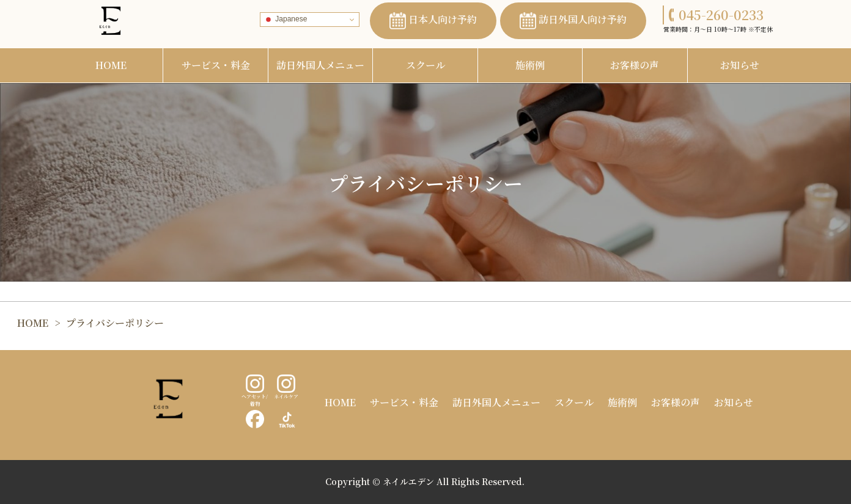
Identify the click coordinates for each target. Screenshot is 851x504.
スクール (425, 65)
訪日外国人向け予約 (573, 21)
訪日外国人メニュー (320, 65)
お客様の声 (635, 65)
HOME (111, 65)
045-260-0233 (716, 15)
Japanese (285, 20)
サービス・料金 (216, 65)
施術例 (530, 65)
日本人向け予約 (433, 21)
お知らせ (740, 65)
